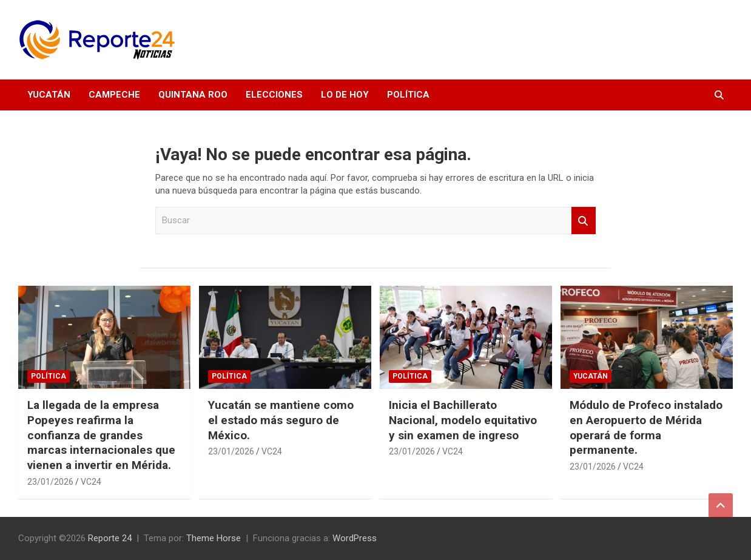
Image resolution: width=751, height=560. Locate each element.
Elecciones (274, 95)
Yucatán (49, 95)
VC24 (91, 482)
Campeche (114, 95)
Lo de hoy (345, 95)
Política (408, 95)
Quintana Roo (193, 95)
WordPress (355, 538)
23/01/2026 (50, 482)
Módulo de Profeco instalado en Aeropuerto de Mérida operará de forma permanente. (646, 427)
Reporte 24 (110, 538)
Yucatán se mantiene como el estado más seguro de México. (281, 420)
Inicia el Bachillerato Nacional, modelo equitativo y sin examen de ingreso (463, 420)
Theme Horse (214, 538)
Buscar (584, 221)
